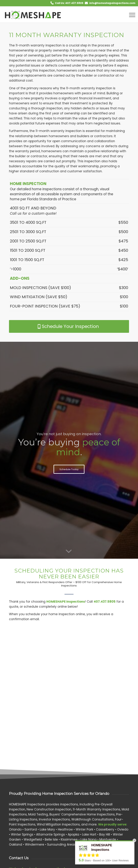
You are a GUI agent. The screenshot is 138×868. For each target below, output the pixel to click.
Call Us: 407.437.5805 (69, 3)
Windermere (35, 845)
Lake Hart (89, 834)
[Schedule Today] (69, 469)
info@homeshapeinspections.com (112, 3)
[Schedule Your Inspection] (69, 326)
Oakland (16, 845)
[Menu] (130, 15)
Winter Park (84, 829)
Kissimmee (69, 839)
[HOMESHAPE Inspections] (33, 15)
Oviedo (123, 829)
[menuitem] (130, 15)
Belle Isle (51, 839)
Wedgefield (33, 839)
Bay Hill (105, 834)
